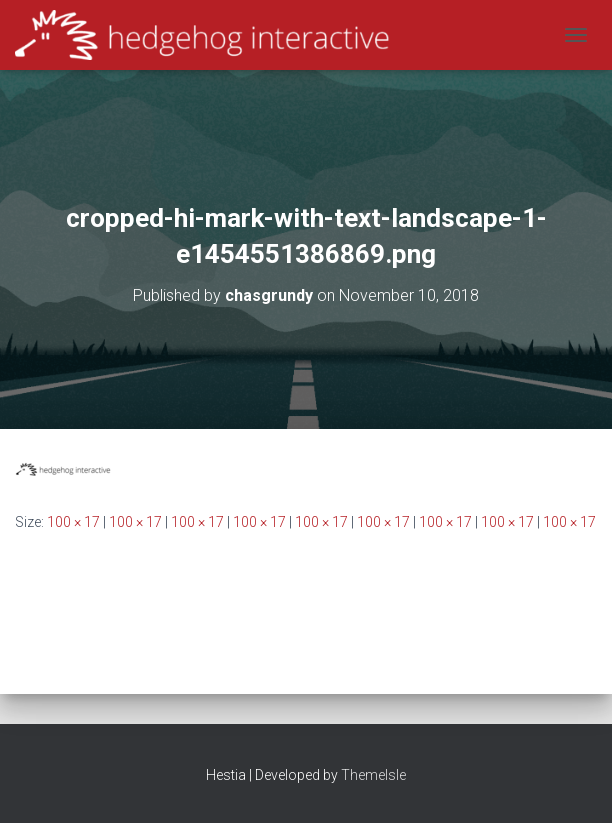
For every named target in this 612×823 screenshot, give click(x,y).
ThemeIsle (373, 775)
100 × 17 (73, 522)
